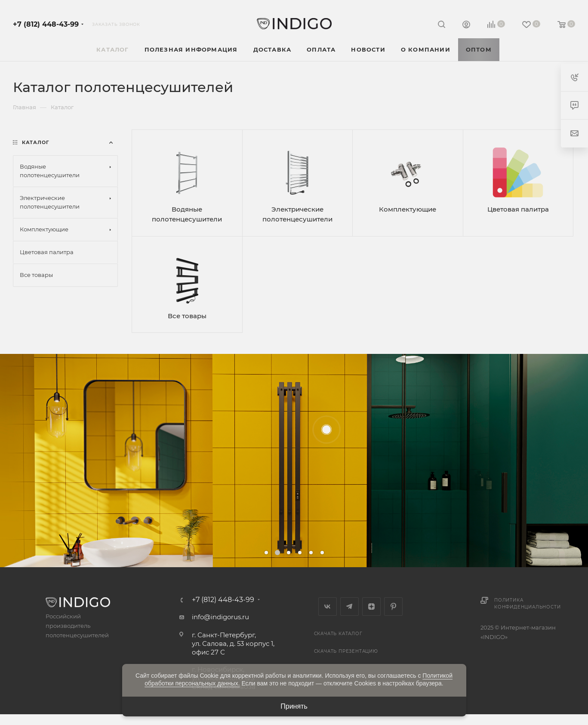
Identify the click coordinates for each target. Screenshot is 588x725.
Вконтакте (328, 607)
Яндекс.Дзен (371, 607)
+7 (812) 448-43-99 (46, 24)
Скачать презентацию (346, 651)
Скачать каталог (338, 634)
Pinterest (393, 607)
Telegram (349, 607)
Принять (294, 706)
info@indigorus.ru (220, 617)
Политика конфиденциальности (527, 604)
